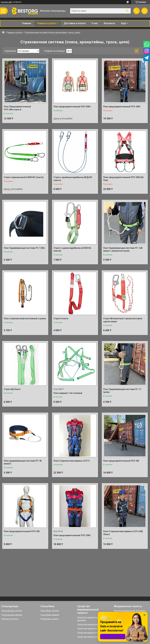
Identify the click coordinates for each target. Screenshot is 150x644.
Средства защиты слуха (89, 637)
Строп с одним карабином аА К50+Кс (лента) (72, 249)
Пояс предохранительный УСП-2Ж (121, 461)
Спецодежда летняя (12, 611)
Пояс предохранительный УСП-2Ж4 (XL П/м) (124, 179)
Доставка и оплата (75, 23)
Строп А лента (61, 319)
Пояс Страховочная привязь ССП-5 (72, 461)
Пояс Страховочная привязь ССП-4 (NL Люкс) (123, 533)
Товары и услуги (46, 23)
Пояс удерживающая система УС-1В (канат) (23, 462)
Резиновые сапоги (50, 619)
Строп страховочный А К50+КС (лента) (24, 177)
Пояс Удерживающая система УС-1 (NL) (24, 248)
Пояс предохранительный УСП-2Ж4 (72, 107)
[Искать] (127, 11)
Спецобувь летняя (50, 611)
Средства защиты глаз (88, 633)
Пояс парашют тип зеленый (68, 393)
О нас (95, 23)
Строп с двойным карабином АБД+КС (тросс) (73, 179)
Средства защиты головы (90, 629)
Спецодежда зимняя (12, 615)
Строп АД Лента (12, 389)
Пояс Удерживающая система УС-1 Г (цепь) (122, 391)
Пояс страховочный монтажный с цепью (25, 319)
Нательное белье (10, 619)
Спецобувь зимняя (50, 615)
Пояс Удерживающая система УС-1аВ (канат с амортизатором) (123, 249)
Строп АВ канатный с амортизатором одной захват (123, 320)
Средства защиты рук (88, 625)
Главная (27, 23)
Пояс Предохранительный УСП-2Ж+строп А (17, 108)
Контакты (109, 23)
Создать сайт (6, 2)
